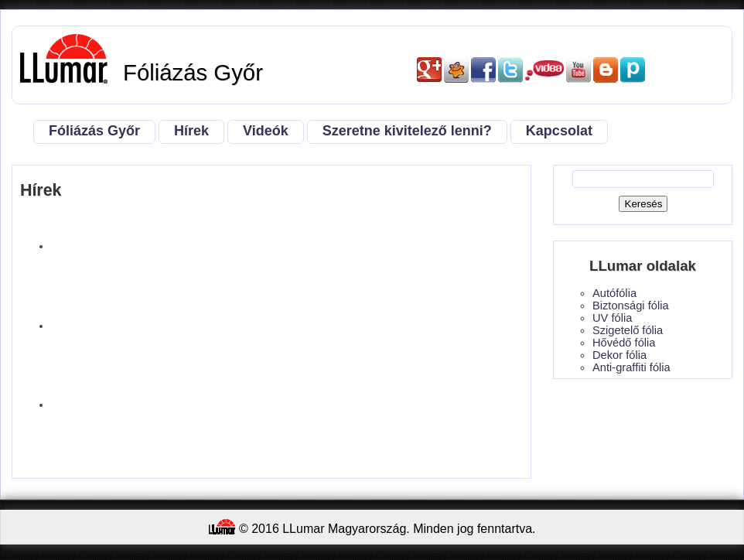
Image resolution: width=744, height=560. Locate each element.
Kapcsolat (559, 131)
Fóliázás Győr (94, 131)
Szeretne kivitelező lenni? (407, 131)
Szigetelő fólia (628, 330)
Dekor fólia (619, 355)
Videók (266, 131)
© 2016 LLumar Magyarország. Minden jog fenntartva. (372, 527)
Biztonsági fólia (631, 306)
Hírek (191, 131)
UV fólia (612, 318)
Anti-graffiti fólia (631, 367)
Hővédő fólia (624, 343)
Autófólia (614, 293)
